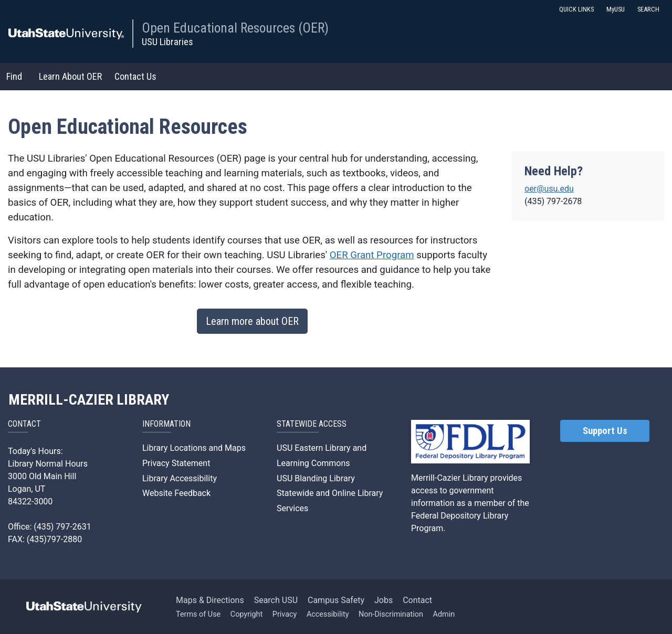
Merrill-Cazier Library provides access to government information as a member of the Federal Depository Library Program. (470, 503)
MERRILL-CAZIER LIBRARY (89, 400)
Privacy (285, 614)
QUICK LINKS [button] (576, 9)
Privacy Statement (176, 463)
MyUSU (616, 9)
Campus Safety (336, 600)
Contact (417, 600)
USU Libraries (167, 42)
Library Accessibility (180, 478)
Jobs (384, 600)
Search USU (276, 600)
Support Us (605, 431)
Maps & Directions (210, 600)
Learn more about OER (252, 321)
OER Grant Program (372, 255)
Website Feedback (176, 493)
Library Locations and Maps (194, 448)
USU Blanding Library (316, 478)
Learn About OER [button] (70, 76)
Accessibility (328, 614)
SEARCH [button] (648, 9)
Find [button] (14, 76)
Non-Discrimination (391, 614)
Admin (444, 614)
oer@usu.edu (549, 189)
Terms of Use (198, 614)
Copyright (246, 614)
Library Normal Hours (48, 464)
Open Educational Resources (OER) (235, 28)
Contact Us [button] (135, 76)
